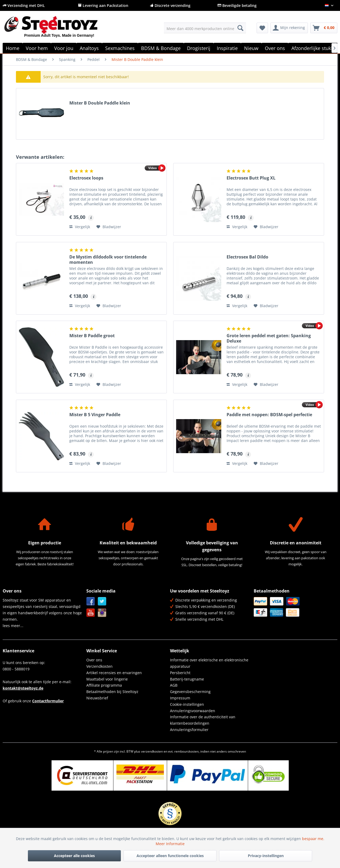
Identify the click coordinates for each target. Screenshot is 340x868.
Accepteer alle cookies (74, 856)
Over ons (94, 660)
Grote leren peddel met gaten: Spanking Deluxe (269, 338)
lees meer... (13, 626)
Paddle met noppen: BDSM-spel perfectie (269, 415)
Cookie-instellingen (187, 704)
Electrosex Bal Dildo (247, 257)
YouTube (91, 613)
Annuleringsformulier (189, 730)
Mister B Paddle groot (92, 336)
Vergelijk (80, 227)
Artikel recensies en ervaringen (114, 673)
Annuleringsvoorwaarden (193, 711)
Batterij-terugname (187, 679)
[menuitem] (205, 28)
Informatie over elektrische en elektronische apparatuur (209, 663)
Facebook (91, 601)
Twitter (102, 601)
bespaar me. (313, 839)
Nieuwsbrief (97, 698)
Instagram (102, 613)
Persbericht (180, 673)
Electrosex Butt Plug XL (251, 178)
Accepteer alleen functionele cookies (170, 856)
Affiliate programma (104, 685)
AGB (174, 685)
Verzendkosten (99, 666)
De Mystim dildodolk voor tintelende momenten (108, 260)
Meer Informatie (170, 844)
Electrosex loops (86, 178)
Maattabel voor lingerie (107, 679)
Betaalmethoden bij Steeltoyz (112, 692)
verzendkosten (152, 751)
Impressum (180, 698)
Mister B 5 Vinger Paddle (95, 415)
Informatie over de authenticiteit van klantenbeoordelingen (203, 720)
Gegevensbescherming (190, 692)
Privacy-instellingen (266, 856)
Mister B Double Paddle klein (100, 103)
